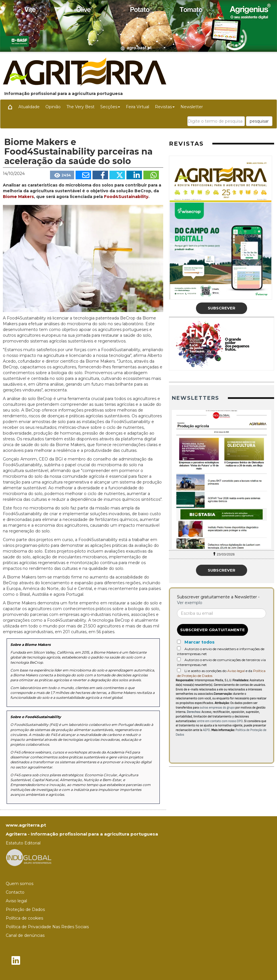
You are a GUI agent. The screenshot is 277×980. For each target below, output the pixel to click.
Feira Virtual (137, 107)
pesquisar (259, 121)
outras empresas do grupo (217, 708)
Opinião (53, 107)
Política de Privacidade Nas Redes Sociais (47, 927)
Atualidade (29, 107)
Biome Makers (18, 197)
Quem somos (20, 884)
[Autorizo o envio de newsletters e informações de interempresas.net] (179, 648)
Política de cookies (24, 918)
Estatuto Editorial (23, 843)
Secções (110, 107)
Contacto (15, 892)
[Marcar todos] (179, 642)
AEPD (206, 730)
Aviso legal (236, 671)
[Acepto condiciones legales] (179, 670)
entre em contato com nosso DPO (220, 721)
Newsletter (192, 107)
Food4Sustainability (126, 197)
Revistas (165, 107)
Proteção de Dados (25, 909)
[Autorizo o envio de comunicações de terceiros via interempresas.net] (179, 659)
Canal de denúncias (25, 935)
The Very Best (80, 107)
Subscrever (222, 308)
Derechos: (194, 712)
